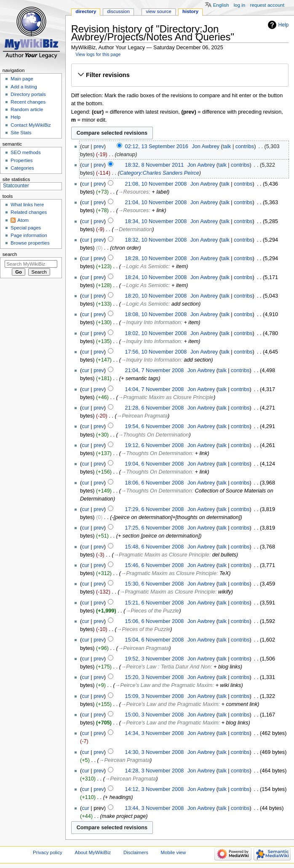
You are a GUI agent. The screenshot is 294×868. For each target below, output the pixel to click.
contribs (245, 146)
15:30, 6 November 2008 (155, 584)
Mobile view (174, 852)
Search (10, 254)
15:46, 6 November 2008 (155, 565)
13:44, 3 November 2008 (155, 808)
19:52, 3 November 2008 (155, 659)
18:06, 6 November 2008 (155, 483)
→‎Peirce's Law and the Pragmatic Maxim (164, 685)
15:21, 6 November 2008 (155, 603)
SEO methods (25, 152)
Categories (22, 168)
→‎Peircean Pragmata (142, 416)
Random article (27, 109)
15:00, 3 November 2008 (155, 715)
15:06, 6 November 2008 (155, 621)
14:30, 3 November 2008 (155, 752)
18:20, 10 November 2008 (156, 296)
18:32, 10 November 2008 (156, 240)
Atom (23, 220)
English (221, 5)
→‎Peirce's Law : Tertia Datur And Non (166, 667)
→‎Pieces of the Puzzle (152, 611)
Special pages (26, 228)
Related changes (29, 212)
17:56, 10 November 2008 (156, 352)
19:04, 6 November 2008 (155, 464)
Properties (21, 160)
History (190, 11)
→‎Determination (133, 229)
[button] (180, 75)
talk (227, 146)
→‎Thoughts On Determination (154, 435)
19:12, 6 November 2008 (155, 445)
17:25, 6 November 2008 (155, 528)
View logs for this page (98, 54)
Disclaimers (136, 852)
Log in (239, 5)
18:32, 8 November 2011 (155, 165)
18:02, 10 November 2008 (156, 333)
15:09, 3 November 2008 (155, 696)
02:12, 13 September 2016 (157, 146)
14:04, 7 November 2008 (155, 389)
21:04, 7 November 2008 (155, 370)
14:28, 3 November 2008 (155, 771)
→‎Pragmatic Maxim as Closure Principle (166, 397)
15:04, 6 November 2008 (155, 640)
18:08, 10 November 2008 (156, 314)
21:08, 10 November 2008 (156, 184)
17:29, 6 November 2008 (155, 509)
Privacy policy (48, 852)
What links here (27, 205)
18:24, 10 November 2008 (156, 277)
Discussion (118, 11)
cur (86, 165)
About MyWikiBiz (93, 852)
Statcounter (16, 186)
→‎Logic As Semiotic (145, 266)
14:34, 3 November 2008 (155, 733)
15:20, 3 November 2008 (155, 677)
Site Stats (21, 133)
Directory (86, 11)
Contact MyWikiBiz (31, 125)
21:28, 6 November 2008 (155, 408)
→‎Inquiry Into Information (151, 322)
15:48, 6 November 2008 (155, 547)
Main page (22, 79)
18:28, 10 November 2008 (156, 258)
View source (158, 11)
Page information (29, 235)
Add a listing (24, 87)
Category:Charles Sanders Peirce (159, 173)
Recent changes (28, 102)
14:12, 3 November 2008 (155, 789)
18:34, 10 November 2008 (156, 221)
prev (99, 146)
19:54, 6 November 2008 (155, 426)
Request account (267, 5)
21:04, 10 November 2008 (156, 202)
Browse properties (30, 243)
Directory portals (28, 94)
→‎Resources (133, 192)
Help (284, 25)
